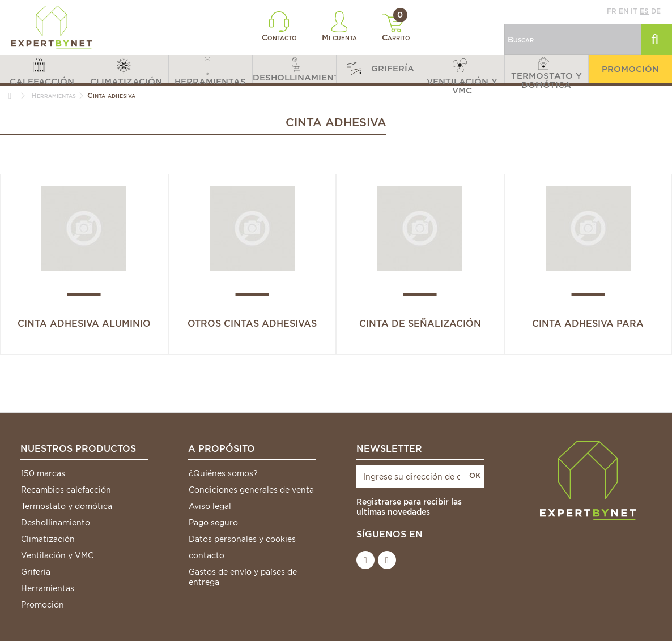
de (656, 11)
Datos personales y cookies (242, 539)
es (644, 11)
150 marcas (43, 473)
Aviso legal (210, 506)
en (624, 11)
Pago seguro (213, 523)
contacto (207, 555)
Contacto (279, 27)
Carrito (396, 28)
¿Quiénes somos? (223, 473)
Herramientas (48, 588)
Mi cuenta (339, 27)
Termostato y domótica (67, 506)
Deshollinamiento (56, 523)
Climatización (48, 539)
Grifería (36, 572)
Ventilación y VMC (57, 555)
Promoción (42, 605)
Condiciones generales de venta (251, 490)
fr (612, 11)
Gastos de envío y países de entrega (243, 577)
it (634, 11)
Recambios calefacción (66, 490)
